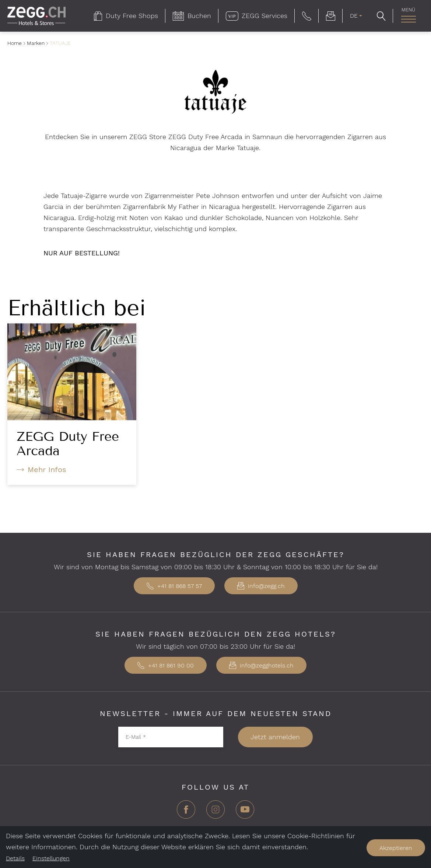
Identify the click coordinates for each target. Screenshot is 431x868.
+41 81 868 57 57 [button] (174, 586)
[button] (307, 16)
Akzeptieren (396, 848)
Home (15, 43)
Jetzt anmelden (275, 737)
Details (15, 858)
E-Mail (136, 737)
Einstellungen (51, 858)
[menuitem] (126, 16)
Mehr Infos (47, 470)
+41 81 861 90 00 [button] (166, 665)
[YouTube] (245, 812)
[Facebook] (186, 812)
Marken (36, 43)
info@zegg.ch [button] (261, 586)
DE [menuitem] (354, 16)
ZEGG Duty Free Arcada (68, 444)
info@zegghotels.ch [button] (261, 665)
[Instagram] (215, 812)
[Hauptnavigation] (408, 19)
